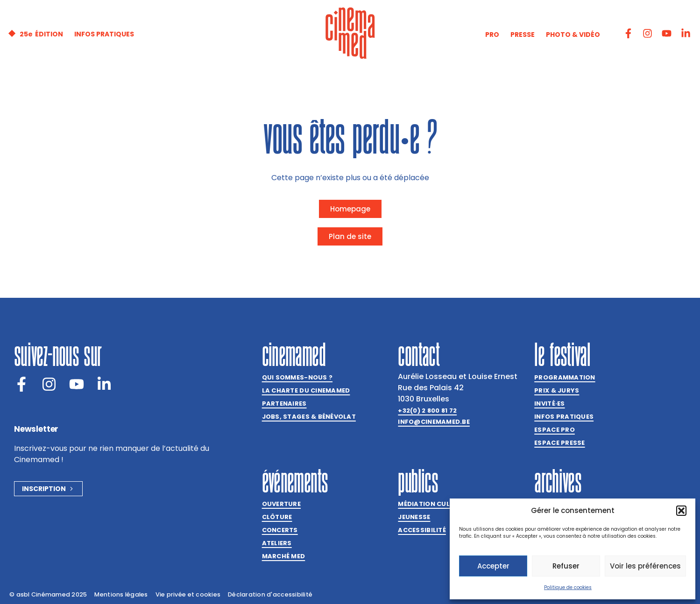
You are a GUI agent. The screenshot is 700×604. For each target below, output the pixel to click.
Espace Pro (555, 430)
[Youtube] (77, 384)
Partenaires (284, 404)
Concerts (280, 530)
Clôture (277, 517)
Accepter (493, 566)
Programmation (565, 377)
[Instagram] (49, 384)
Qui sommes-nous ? (297, 377)
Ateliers (277, 543)
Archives (558, 481)
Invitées (549, 404)
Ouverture (281, 504)
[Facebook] (21, 384)
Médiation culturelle (437, 504)
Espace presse (559, 443)
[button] (681, 511)
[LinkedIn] (104, 384)
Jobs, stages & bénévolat (309, 417)
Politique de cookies (568, 587)
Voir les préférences (645, 566)
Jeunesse (414, 517)
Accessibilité (422, 530)
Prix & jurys (557, 390)
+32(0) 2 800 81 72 (427, 411)
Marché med (284, 556)
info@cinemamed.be (434, 422)
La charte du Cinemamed (306, 390)
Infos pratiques (564, 417)
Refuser (566, 566)
